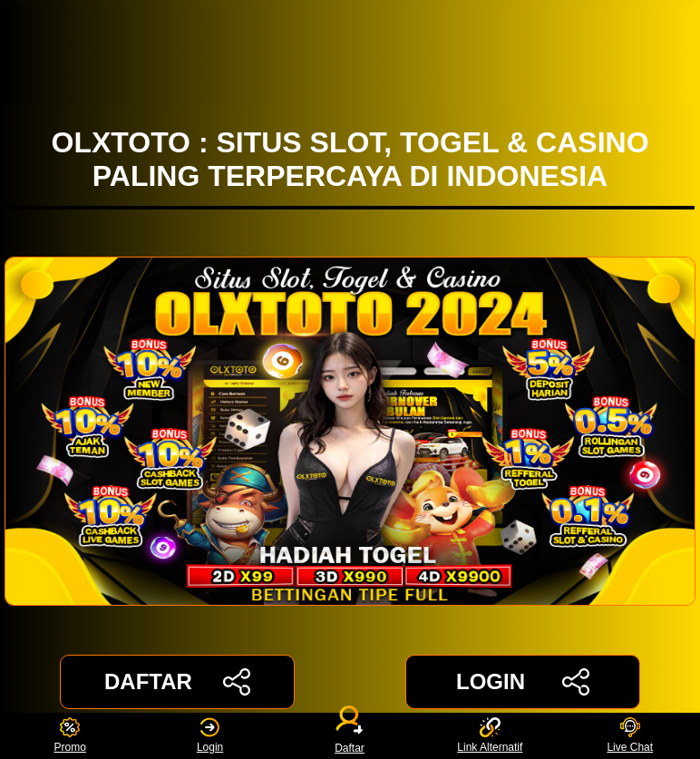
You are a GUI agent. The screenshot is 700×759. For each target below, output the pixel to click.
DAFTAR (177, 682)
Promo (70, 736)
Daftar (350, 736)
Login (210, 736)
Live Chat (630, 736)
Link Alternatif (490, 736)
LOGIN (523, 682)
